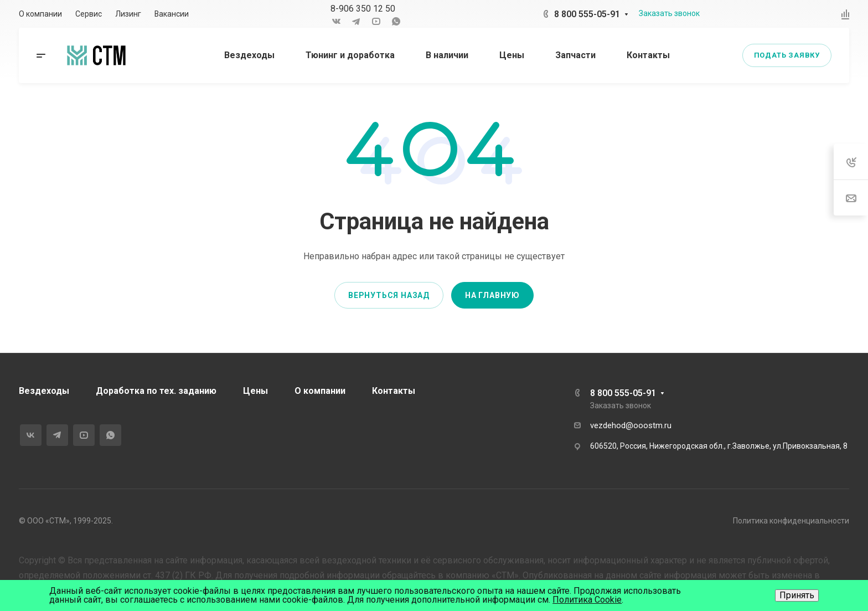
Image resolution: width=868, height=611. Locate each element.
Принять (797, 595)
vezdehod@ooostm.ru (631, 425)
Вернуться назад (389, 295)
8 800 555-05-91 (587, 14)
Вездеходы (44, 391)
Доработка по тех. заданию (156, 391)
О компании (320, 391)
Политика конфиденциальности (791, 521)
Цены (255, 391)
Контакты (394, 391)
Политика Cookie (587, 600)
